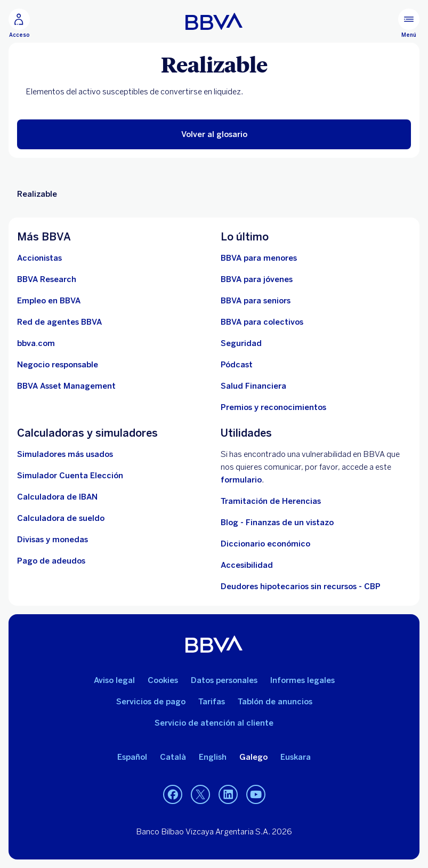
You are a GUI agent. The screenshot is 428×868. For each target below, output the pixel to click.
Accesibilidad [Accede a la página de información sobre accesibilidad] (247, 565)
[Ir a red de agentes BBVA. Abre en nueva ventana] (59, 322)
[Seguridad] (241, 343)
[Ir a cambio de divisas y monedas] (53, 540)
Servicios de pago (151, 702)
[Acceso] (19, 23)
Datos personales (224, 680)
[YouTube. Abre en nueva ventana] (256, 795)
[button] (214, 134)
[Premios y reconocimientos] (273, 407)
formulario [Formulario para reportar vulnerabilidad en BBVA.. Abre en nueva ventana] (241, 480)
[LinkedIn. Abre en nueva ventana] (228, 795)
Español (132, 757)
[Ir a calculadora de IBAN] (57, 497)
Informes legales (302, 680)
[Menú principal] (409, 23)
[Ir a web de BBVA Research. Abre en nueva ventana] (47, 279)
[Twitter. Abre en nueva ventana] (200, 795)
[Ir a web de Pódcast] (237, 365)
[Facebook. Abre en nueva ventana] (173, 795)
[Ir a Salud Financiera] (253, 386)
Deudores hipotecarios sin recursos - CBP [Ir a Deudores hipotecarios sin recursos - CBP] (301, 586)
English (213, 757)
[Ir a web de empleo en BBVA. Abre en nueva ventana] (49, 301)
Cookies (163, 680)
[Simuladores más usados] (65, 454)
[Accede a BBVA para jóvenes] (257, 279)
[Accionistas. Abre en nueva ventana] (39, 258)
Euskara (296, 757)
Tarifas (212, 702)
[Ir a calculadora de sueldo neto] (61, 518)
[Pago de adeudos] (51, 561)
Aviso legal (114, 680)
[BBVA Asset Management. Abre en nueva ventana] (66, 386)
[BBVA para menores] (259, 258)
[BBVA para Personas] (214, 21)
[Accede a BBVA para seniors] (256, 301)
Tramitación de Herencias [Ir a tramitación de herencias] (271, 501)
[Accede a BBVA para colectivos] (262, 322)
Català (173, 757)
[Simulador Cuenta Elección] (70, 476)
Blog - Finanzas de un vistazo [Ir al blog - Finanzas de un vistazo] (277, 523)
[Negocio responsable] (58, 365)
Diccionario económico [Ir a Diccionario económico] (265, 544)
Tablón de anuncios (275, 702)
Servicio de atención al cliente (214, 723)
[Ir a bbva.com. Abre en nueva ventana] (36, 343)
